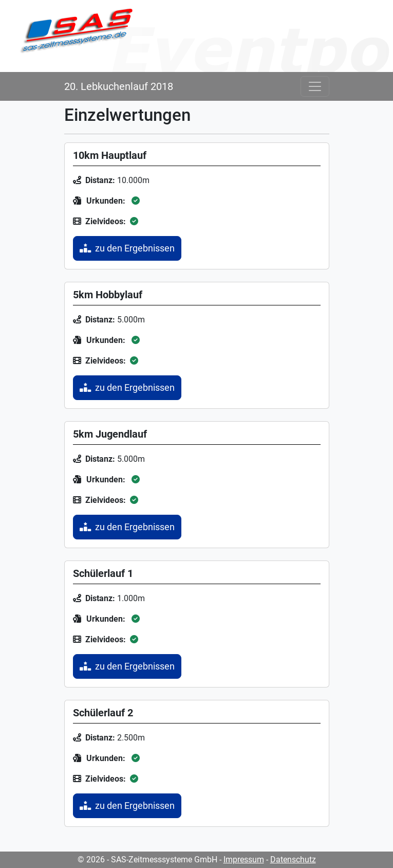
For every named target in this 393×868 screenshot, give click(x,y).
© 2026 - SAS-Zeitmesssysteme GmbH (147, 860)
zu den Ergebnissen (127, 248)
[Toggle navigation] (315, 86)
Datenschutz (293, 860)
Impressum (244, 860)
